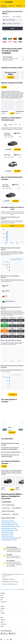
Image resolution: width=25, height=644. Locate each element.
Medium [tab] (10, 125)
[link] (10, 77)
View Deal (12, 113)
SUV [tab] (20, 125)
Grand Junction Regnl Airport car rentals (10, 525)
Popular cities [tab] (15, 514)
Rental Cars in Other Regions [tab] (8, 511)
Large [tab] (16, 125)
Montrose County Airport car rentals (9, 528)
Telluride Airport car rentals (7, 536)
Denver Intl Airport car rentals (8, 521)
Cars (1, 589)
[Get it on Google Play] (4, 633)
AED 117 (5, 13)
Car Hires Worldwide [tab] (16, 508)
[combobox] (6, 17)
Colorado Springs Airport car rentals (9, 523)
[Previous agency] (3, 422)
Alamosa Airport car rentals (7, 534)
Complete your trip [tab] (6, 514)
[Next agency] (22, 422)
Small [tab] (5, 125)
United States (13, 589)
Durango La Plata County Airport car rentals (11, 527)
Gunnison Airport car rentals (7, 532)
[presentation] (8, 13)
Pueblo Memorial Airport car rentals (9, 540)
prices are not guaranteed (6, 575)
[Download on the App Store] (12, 633)
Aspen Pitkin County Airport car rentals (10, 530)
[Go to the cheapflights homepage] (9, 2)
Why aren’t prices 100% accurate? (13, 584)
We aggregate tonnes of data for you (13, 582)
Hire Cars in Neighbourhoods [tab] (8, 505)
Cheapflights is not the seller (13, 579)
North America (6, 589)
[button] (2, 2)
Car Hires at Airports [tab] (6, 502)
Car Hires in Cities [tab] (6, 508)
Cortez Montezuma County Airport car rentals (11, 538)
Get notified (16, 59)
